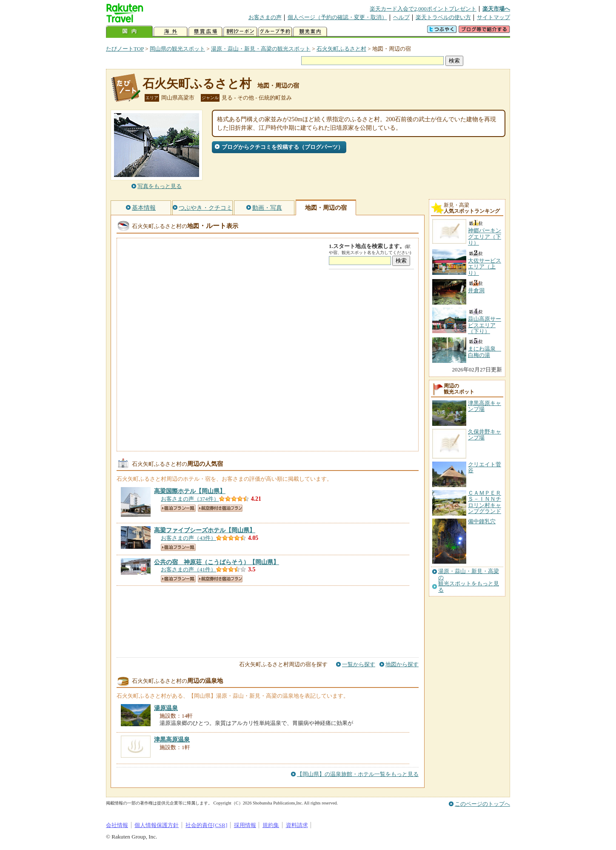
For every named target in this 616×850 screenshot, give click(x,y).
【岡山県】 (190, 491)
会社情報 (117, 825)
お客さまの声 (265, 17)
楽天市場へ (496, 9)
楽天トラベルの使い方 (443, 17)
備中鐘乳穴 (482, 521)
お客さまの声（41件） (188, 569)
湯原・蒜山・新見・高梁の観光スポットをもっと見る (469, 580)
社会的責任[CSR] (207, 825)
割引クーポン (240, 32)
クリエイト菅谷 (485, 467)
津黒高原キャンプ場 (485, 406)
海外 (171, 32)
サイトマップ (493, 17)
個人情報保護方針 (157, 825)
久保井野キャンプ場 (485, 435)
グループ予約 (275, 32)
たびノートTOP (125, 49)
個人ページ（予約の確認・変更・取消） (337, 17)
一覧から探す (359, 664)
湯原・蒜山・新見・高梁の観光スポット (261, 49)
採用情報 (245, 825)
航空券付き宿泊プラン (220, 508)
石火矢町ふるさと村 (341, 49)
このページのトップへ (482, 804)
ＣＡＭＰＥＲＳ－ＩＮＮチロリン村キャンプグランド (485, 502)
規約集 (271, 825)
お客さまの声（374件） (190, 499)
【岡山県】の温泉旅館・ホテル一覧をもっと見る (358, 774)
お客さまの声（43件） (188, 538)
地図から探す (402, 664)
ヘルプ (401, 17)
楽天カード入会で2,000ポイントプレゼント (423, 9)
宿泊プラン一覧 (178, 508)
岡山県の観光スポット (177, 49)
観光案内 (310, 32)
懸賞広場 (205, 32)
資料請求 (297, 825)
